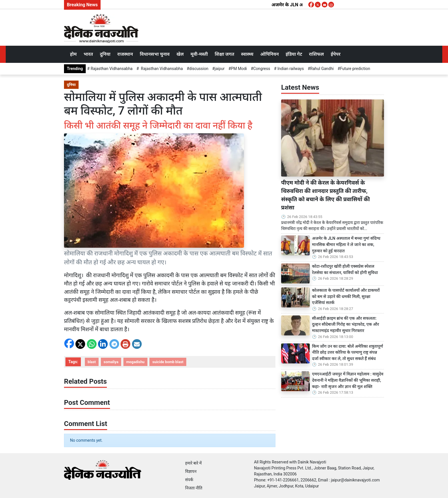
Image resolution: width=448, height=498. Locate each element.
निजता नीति (194, 488)
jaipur (220, 69)
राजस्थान (125, 54)
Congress (262, 69)
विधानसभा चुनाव (155, 54)
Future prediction (355, 69)
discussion (199, 69)
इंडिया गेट (294, 54)
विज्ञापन (191, 471)
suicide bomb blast (168, 362)
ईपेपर (335, 54)
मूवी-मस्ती (199, 54)
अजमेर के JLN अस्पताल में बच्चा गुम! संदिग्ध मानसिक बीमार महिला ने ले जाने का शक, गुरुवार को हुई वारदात (346, 245)
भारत (88, 54)
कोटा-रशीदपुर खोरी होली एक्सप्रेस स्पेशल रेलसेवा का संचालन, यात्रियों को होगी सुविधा (345, 270)
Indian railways (290, 69)
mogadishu (135, 362)
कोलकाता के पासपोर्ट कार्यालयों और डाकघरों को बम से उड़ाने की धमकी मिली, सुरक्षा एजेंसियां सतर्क (346, 297)
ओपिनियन (270, 54)
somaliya (111, 362)
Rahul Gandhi (322, 69)
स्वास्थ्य (247, 54)
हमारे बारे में (193, 463)
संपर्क (189, 480)
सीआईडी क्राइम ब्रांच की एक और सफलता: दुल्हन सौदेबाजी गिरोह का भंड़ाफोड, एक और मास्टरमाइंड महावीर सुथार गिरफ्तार (346, 325)
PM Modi (239, 69)
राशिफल (317, 54)
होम (73, 54)
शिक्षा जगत (224, 54)
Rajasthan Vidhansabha (111, 69)
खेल (180, 54)
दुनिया (105, 54)
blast (92, 362)
